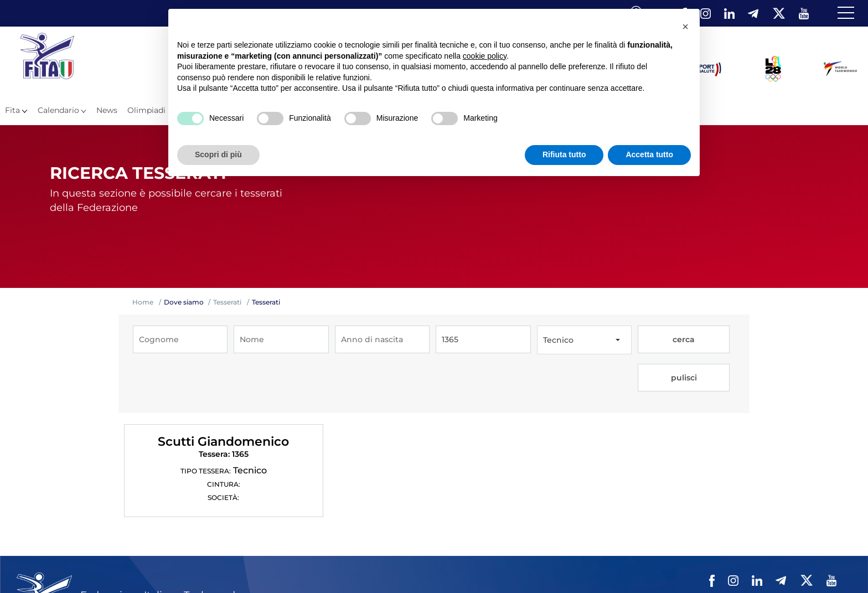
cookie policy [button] (485, 56)
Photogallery (519, 565)
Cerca (761, 565)
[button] (685, 27)
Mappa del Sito (462, 565)
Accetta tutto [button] (649, 154)
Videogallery (573, 565)
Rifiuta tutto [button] (564, 154)
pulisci (708, 340)
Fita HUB (832, 565)
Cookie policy (720, 565)
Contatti (618, 565)
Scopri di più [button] (218, 154)
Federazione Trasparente (356, 565)
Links (418, 565)
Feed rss (794, 565)
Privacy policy (664, 565)
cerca (661, 340)
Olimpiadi (146, 110)
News (107, 110)
